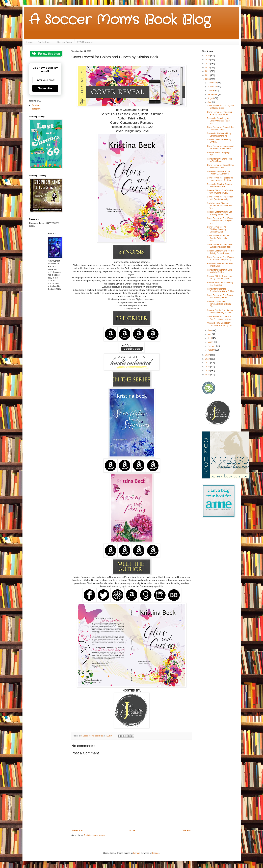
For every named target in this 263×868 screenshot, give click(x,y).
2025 (208, 60)
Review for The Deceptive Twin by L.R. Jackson (218, 173)
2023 (208, 67)
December (212, 83)
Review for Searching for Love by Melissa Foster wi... (219, 121)
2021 (208, 75)
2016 (208, 367)
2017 (208, 363)
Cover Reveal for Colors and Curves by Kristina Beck (220, 246)
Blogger (156, 853)
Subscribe (45, 88)
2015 (208, 371)
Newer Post (77, 830)
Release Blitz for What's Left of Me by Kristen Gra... (220, 213)
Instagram (36, 109)
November (212, 87)
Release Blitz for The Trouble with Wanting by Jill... (220, 192)
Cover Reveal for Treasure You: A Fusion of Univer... (219, 318)
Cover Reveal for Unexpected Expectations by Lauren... (220, 147)
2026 (208, 56)
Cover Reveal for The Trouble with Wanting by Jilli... (220, 296)
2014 (208, 374)
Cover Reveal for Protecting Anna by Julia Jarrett (219, 113)
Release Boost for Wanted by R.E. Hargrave (220, 284)
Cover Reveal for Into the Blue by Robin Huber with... (218, 238)
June (210, 330)
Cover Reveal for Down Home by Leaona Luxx (220, 166)
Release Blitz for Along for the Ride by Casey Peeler (220, 252)
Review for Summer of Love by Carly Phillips (219, 271)
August (211, 98)
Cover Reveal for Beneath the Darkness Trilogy (220, 128)
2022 (208, 71)
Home (30, 42)
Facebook (36, 105)
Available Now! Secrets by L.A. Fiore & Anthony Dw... (220, 324)
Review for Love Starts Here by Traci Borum (220, 160)
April (210, 338)
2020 (208, 79)
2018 (208, 359)
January (211, 350)
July (210, 102)
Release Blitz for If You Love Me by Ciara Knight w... (220, 277)
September (213, 94)
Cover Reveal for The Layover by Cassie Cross (220, 107)
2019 (208, 355)
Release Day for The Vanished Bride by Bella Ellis (219, 304)
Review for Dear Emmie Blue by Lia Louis (220, 265)
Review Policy (65, 42)
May (210, 334)
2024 (208, 64)
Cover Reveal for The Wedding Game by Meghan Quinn (217, 229)
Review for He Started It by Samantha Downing (219, 135)
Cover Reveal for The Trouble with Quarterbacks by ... (220, 198)
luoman (137, 853)
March (211, 342)
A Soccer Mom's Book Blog (120, 20)
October (211, 90)
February (212, 346)
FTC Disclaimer (85, 42)
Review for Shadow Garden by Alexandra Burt (219, 185)
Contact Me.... (45, 42)
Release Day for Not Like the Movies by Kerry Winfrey (220, 312)
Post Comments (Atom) (94, 835)
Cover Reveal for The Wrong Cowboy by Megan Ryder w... (220, 221)
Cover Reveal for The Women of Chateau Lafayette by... (220, 258)
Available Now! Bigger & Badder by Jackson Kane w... (219, 206)
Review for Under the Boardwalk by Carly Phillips (220, 290)
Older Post (186, 830)
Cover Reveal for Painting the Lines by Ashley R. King (220, 179)
